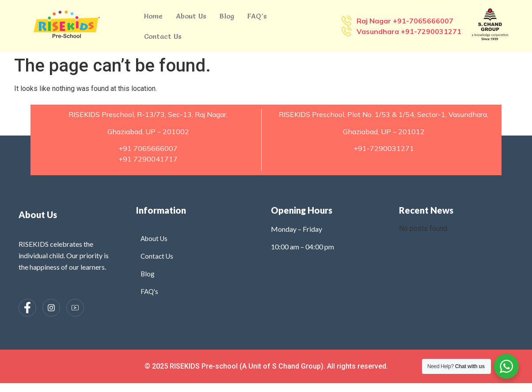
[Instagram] (51, 308)
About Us (191, 16)
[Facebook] (27, 308)
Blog (227, 16)
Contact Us (163, 36)
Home (153, 16)
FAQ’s (257, 16)
